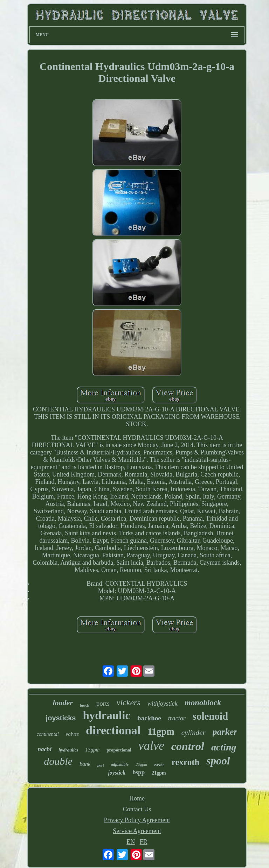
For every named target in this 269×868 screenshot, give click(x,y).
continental (48, 734)
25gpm (141, 764)
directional (113, 730)
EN (131, 842)
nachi (44, 749)
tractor (177, 718)
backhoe (149, 718)
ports (103, 703)
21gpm (159, 773)
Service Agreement (137, 831)
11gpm (161, 732)
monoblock (203, 703)
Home (137, 798)
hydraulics (68, 750)
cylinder (194, 733)
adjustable (120, 764)
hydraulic (106, 715)
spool (218, 761)
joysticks (61, 718)
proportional (119, 750)
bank (85, 764)
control (188, 746)
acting (224, 747)
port (101, 765)
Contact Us (137, 809)
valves (72, 734)
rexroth (186, 762)
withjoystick (163, 704)
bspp (139, 772)
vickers (129, 703)
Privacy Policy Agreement (137, 820)
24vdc (159, 765)
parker (225, 732)
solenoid (211, 716)
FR (144, 842)
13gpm (92, 750)
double (58, 761)
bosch (85, 705)
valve (151, 746)
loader (63, 703)
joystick (117, 773)
